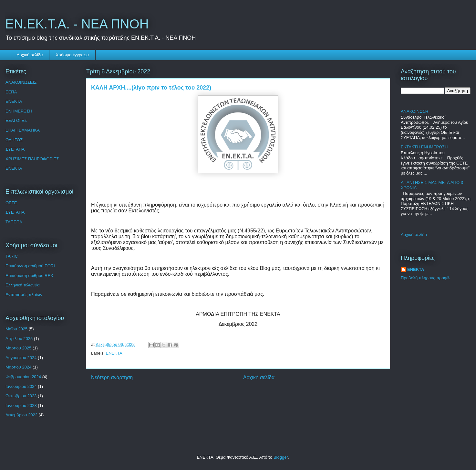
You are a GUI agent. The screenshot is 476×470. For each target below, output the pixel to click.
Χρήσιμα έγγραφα (72, 55)
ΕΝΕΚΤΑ (14, 101)
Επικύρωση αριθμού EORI (30, 266)
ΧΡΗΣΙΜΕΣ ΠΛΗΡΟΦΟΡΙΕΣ (32, 159)
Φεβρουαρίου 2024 (23, 377)
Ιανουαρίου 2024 (21, 386)
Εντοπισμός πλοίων (24, 295)
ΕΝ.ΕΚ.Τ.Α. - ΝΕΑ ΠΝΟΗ (77, 24)
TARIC (12, 256)
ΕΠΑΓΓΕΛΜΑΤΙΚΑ (23, 130)
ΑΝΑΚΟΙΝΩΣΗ (414, 111)
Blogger (281, 457)
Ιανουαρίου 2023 (21, 406)
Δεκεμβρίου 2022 (21, 415)
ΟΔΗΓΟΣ (14, 140)
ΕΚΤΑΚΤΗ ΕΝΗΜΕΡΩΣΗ (424, 147)
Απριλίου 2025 (19, 339)
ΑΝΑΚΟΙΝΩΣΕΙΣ (21, 82)
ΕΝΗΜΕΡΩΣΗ (19, 111)
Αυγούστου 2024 (21, 358)
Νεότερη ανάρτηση (112, 377)
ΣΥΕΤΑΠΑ (15, 149)
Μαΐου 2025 (16, 329)
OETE (11, 203)
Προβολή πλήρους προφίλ (425, 278)
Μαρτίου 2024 (18, 367)
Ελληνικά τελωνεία (23, 285)
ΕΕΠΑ (11, 92)
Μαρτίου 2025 (18, 348)
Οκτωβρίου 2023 (21, 396)
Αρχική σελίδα (30, 55)
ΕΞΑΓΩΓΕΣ (16, 120)
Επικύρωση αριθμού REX (29, 276)
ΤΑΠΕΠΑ (14, 222)
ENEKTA (114, 353)
